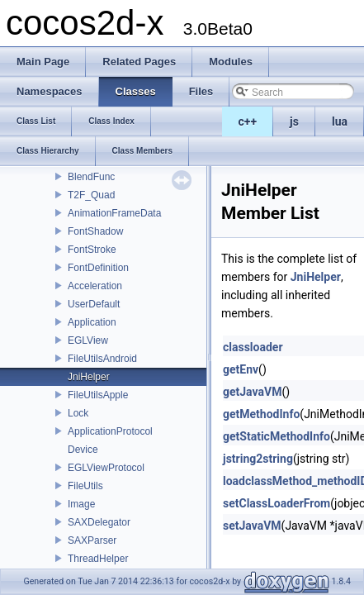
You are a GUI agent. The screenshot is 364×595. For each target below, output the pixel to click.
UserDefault (94, 304)
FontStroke (92, 250)
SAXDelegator (99, 522)
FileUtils (85, 486)
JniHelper (89, 377)
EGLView (88, 340)
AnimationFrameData (114, 213)
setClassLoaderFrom (277, 503)
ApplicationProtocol (110, 431)
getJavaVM (252, 392)
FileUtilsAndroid (102, 359)
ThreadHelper (98, 559)
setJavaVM (252, 526)
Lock (78, 413)
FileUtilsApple (98, 395)
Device (83, 450)
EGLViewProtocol (106, 468)
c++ (248, 121)
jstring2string (258, 459)
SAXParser (92, 540)
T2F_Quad (91, 195)
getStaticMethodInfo (277, 436)
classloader (253, 347)
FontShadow (95, 231)
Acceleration (95, 286)
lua (340, 121)
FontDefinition (98, 268)
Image (81, 504)
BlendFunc (91, 177)
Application (92, 322)
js (294, 121)
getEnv (241, 369)
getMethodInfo (261, 414)
